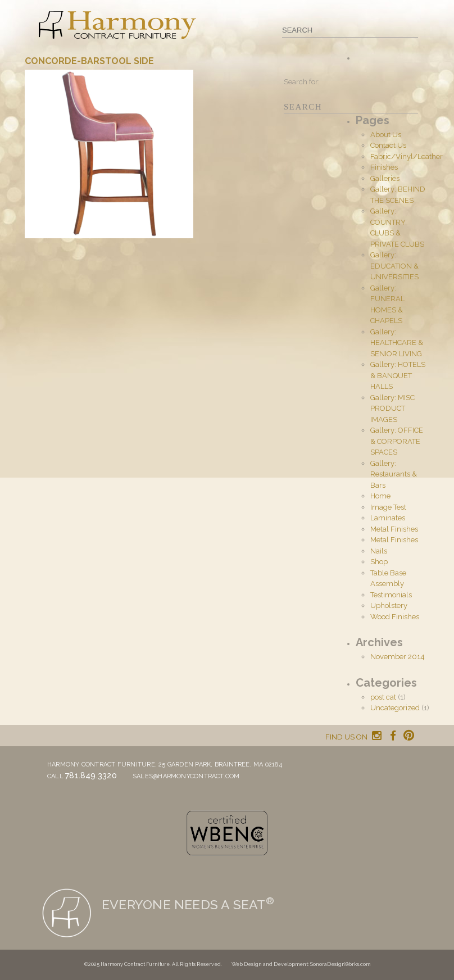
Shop (379, 562)
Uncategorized (395, 708)
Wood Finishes (395, 617)
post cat (383, 697)
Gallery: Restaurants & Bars (394, 474)
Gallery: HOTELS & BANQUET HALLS (398, 375)
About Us (386, 135)
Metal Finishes (394, 529)
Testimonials (391, 595)
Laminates (388, 518)
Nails (379, 551)
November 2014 (398, 657)
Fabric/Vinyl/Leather (407, 156)
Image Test (388, 507)
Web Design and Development (270, 964)
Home (380, 496)
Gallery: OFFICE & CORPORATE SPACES (397, 441)
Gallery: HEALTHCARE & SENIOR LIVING (397, 343)
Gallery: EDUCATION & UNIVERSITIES (394, 266)
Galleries (385, 178)
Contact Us (388, 145)
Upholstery (389, 605)
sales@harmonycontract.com (186, 776)
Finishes (384, 167)
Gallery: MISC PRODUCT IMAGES (392, 409)
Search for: (302, 82)
